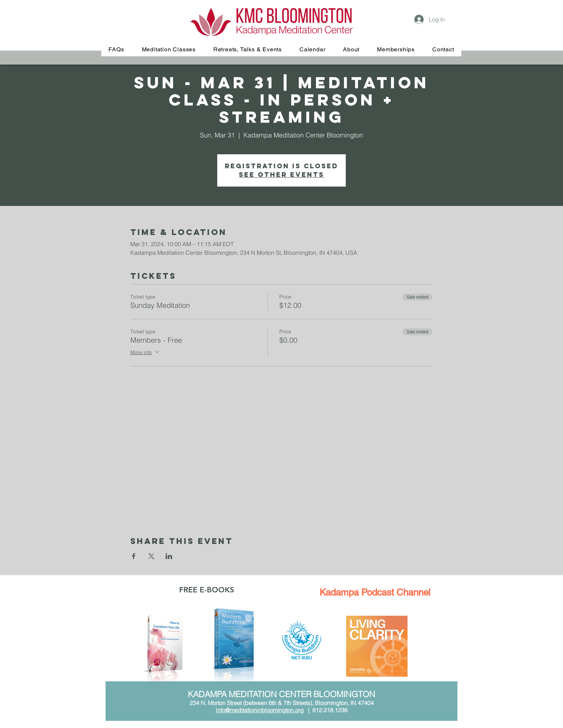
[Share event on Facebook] (134, 556)
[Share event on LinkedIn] (169, 556)
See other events (281, 175)
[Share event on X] (151, 556)
